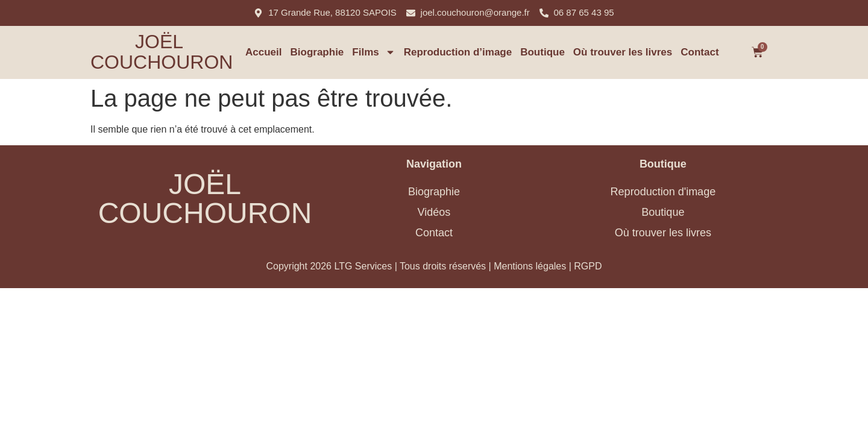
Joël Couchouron (162, 52)
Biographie (317, 52)
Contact (700, 52)
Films (373, 52)
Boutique (542, 52)
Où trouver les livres (623, 52)
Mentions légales (530, 266)
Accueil (263, 52)
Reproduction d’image (458, 52)
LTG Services (363, 266)
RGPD (588, 266)
